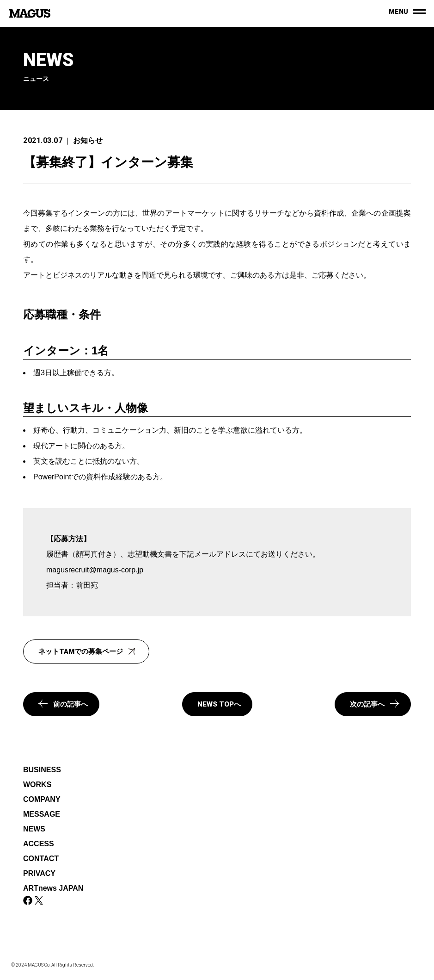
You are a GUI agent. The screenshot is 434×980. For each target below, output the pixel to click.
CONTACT (41, 859)
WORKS (37, 785)
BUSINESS (42, 770)
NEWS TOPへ (219, 704)
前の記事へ (63, 704)
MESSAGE (42, 814)
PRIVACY (39, 873)
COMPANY (42, 799)
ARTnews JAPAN (53, 888)
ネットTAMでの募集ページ (88, 651)
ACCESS (39, 844)
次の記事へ (375, 704)
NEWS (34, 829)
